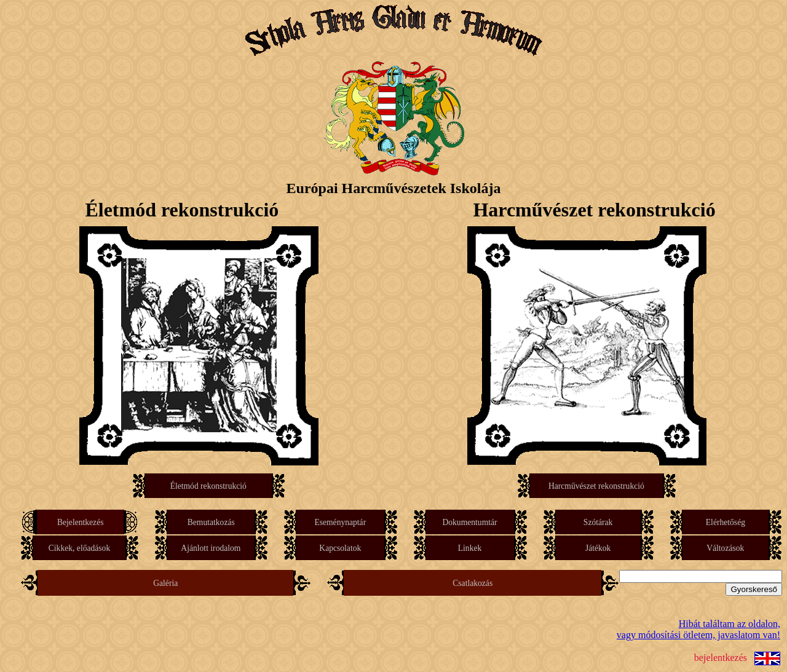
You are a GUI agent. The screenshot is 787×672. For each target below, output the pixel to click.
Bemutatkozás (211, 522)
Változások (726, 548)
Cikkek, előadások (79, 548)
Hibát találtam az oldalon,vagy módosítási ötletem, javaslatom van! (698, 629)
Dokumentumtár (470, 522)
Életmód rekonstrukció (208, 486)
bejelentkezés (721, 658)
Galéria (165, 583)
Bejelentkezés (80, 522)
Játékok (598, 548)
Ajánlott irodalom (211, 548)
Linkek (470, 548)
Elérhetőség (726, 522)
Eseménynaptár (340, 522)
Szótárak (598, 522)
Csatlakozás (473, 583)
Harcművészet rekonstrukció (596, 486)
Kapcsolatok (341, 548)
